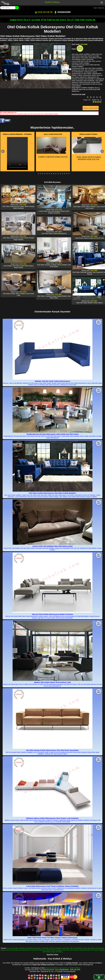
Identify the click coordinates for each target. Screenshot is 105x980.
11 (58, 174)
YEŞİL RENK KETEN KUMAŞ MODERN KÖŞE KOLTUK (87, 149)
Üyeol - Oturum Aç (99, 8)
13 (62, 174)
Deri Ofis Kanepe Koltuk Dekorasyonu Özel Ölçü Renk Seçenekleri (52, 750)
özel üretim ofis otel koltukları (72, 948)
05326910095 (62, 12)
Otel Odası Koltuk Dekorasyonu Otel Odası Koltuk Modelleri (52, 493)
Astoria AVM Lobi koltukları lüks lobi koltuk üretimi (52, 546)
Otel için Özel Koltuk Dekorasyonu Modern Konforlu (52, 614)
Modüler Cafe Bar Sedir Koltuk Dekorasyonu (52, 381)
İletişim (57, 968)
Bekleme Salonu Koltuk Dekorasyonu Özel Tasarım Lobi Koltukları (53, 818)
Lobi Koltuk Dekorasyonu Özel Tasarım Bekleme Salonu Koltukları (53, 886)
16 (69, 174)
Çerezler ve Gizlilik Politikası (71, 968)
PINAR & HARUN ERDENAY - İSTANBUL (17, 134)
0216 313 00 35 (43, 12)
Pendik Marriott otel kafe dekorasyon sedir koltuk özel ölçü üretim (53, 434)
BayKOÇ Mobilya (52, 2)
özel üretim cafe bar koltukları (51, 948)
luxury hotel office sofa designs (93, 948)
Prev (3, 151)
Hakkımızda (50, 968)
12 (60, 174)
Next (102, 151)
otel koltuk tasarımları (33, 948)
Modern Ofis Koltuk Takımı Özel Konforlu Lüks (52, 682)
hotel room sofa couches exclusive (74, 950)
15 (67, 174)
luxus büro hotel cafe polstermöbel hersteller (46, 950)
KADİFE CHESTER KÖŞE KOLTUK (52, 148)
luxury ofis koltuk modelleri (16, 948)
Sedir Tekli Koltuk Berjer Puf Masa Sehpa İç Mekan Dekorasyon (53, 938)
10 (56, 174)
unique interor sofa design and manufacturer (15, 950)
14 (65, 174)
